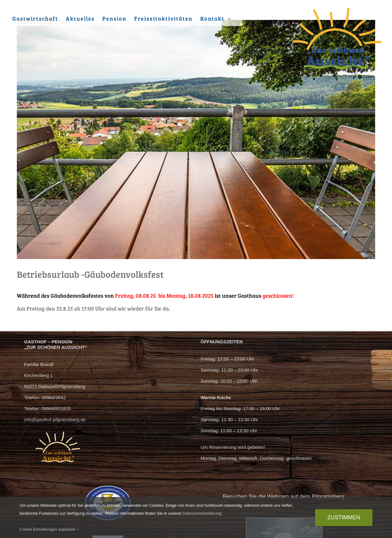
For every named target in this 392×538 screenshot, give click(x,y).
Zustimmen (344, 517)
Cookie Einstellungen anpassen (49, 529)
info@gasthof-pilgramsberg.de (55, 420)
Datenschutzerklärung (202, 513)
